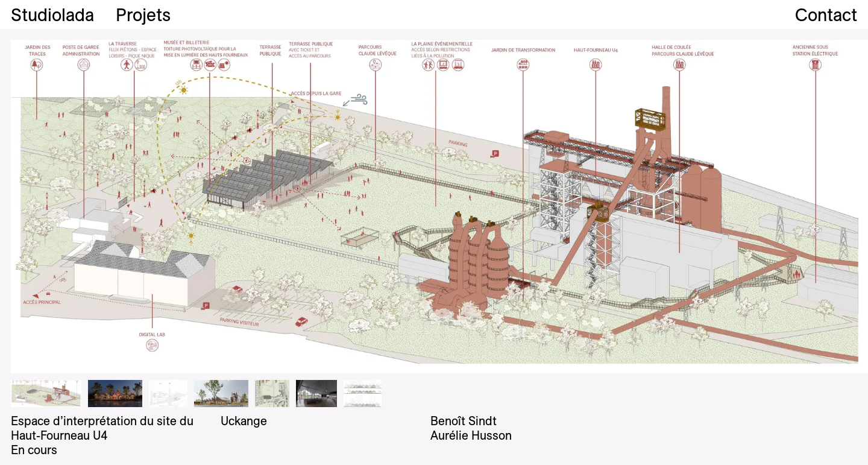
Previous (217, 207)
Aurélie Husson (471, 435)
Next (651, 207)
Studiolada (52, 14)
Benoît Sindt (464, 421)
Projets (143, 14)
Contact (826, 14)
